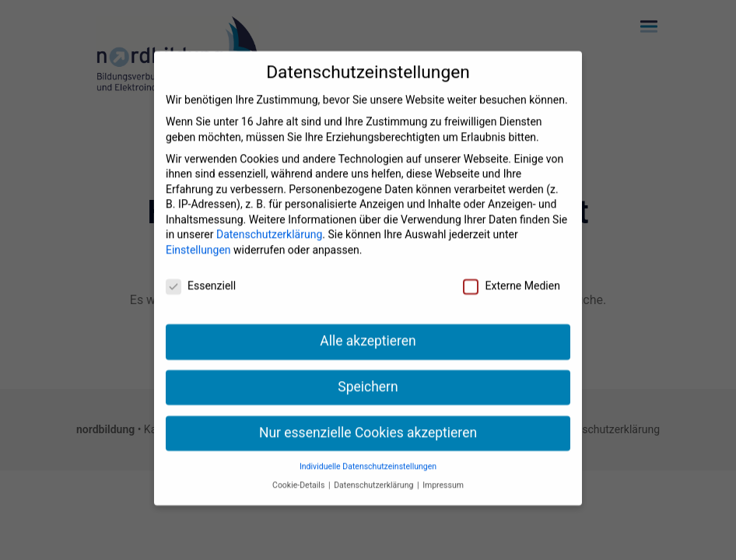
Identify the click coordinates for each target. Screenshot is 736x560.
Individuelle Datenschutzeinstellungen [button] (368, 455)
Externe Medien (511, 275)
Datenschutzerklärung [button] (375, 474)
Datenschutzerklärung (269, 224)
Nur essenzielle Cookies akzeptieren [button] (368, 422)
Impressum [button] (443, 474)
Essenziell (201, 275)
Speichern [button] (368, 376)
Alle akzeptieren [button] (368, 330)
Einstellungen (198, 239)
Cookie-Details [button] (300, 474)
